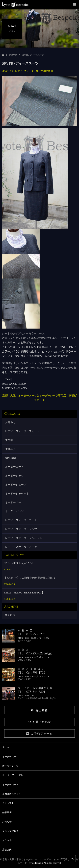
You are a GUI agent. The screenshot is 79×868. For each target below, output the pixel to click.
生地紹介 (10, 449)
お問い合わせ (39, 722)
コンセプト (8, 803)
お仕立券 (39, 710)
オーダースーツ (14, 502)
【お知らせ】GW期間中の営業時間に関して (30, 578)
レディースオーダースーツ (21, 547)
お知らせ (10, 422)
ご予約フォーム (39, 734)
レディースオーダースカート (22, 431)
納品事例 (13, 55)
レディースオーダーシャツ (21, 529)
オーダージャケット (17, 493)
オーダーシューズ (16, 485)
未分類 (9, 440)
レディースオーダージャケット (24, 538)
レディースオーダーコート (21, 520)
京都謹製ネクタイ (12, 794)
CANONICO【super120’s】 (19, 563)
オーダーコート (14, 467)
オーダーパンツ (14, 511)
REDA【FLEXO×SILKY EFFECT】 (24, 593)
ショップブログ (10, 831)
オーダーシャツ (14, 476)
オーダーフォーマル (13, 775)
